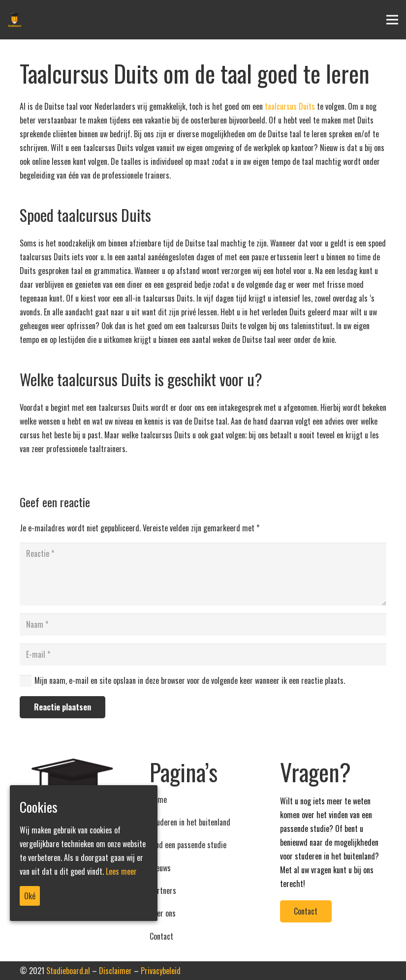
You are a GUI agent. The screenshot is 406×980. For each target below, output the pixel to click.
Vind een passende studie (188, 845)
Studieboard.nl (68, 971)
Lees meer (121, 871)
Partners (163, 890)
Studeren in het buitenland (190, 822)
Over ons (163, 913)
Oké (30, 896)
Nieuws (160, 868)
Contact (161, 936)
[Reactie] (203, 574)
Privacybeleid (161, 971)
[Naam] (203, 625)
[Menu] (392, 20)
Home (158, 799)
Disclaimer (115, 971)
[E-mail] (203, 655)
